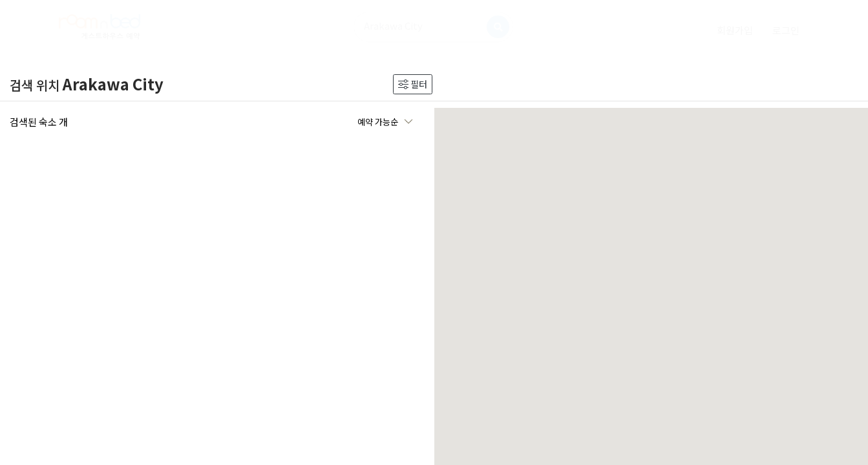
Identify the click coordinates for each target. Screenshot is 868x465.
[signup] (735, 30)
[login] (786, 30)
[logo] (100, 27)
